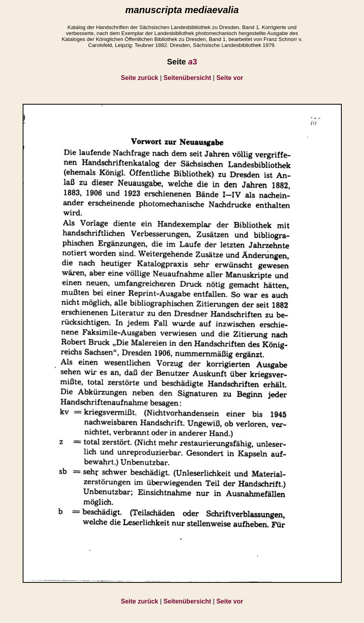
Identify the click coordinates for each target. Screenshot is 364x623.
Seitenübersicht (187, 78)
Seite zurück (139, 78)
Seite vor (230, 78)
